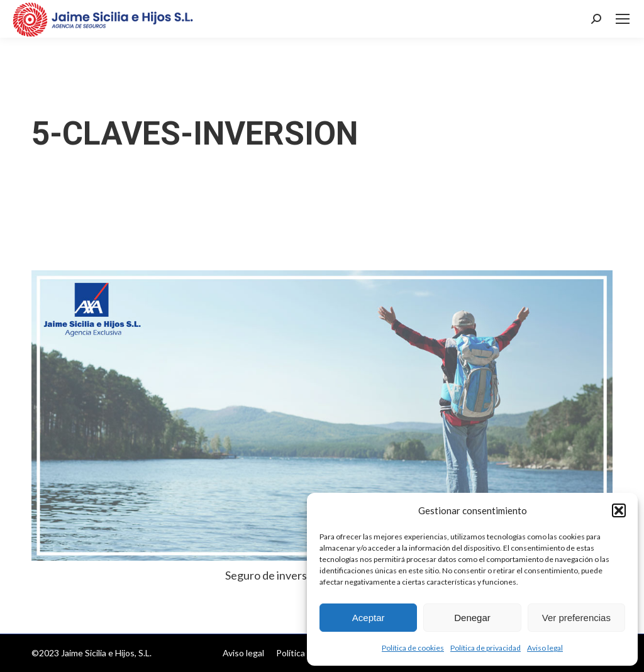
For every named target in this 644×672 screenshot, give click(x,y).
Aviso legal (545, 648)
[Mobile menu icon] (623, 19)
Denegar (472, 618)
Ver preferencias (576, 618)
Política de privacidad (486, 648)
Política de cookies (413, 648)
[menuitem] (243, 653)
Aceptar (369, 618)
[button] (619, 510)
